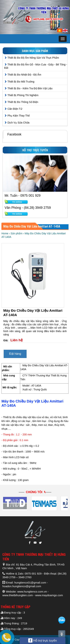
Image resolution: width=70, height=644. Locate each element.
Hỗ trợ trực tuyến (43, 640)
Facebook (14, 134)
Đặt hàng (15, 354)
